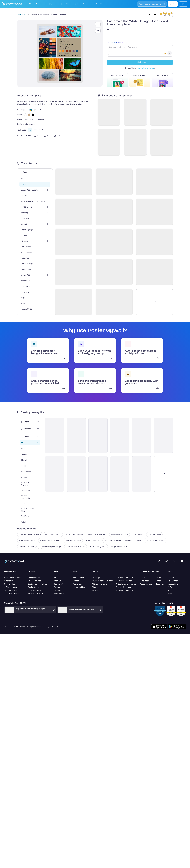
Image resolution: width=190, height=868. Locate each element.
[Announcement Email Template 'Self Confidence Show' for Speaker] (76, 474)
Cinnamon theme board (155, 540)
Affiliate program (11, 587)
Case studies (10, 584)
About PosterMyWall (13, 578)
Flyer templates (154, 534)
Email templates (35, 581)
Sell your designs (11, 590)
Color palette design (112, 540)
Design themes (34, 587)
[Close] (163, 474)
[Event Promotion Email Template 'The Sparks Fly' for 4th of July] (98, 435)
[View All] (155, 302)
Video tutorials (79, 578)
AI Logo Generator (123, 587)
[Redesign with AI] (140, 49)
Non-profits (59, 593)
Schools (58, 590)
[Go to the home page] (11, 4)
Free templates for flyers (50, 540)
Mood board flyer (93, 540)
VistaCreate (145, 581)
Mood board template (74, 534)
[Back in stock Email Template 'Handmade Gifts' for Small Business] (142, 435)
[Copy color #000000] (33, 115)
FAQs (170, 587)
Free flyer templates (27, 540)
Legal (170, 593)
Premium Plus (60, 584)
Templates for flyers (73, 540)
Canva (142, 578)
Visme (158, 578)
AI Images (96, 590)
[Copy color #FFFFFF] (25, 115)
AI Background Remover (126, 584)
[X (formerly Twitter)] (174, 561)
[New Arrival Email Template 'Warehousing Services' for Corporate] (163, 435)
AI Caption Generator (125, 590)
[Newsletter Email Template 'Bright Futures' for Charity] (55, 474)
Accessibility (173, 584)
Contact (171, 578)
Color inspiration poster (75, 547)
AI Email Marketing (100, 584)
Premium (58, 581)
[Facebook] (159, 561)
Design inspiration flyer (28, 547)
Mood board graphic (98, 547)
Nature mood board (133, 540)
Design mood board (119, 547)
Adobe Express (146, 584)
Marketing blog (79, 587)
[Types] (38, 422)
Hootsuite (160, 584)
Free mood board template (30, 534)
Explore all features (36, 593)
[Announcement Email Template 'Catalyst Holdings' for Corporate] (76, 435)
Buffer (158, 581)
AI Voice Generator (124, 581)
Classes (76, 581)
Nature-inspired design (52, 547)
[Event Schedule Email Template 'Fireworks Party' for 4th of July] (142, 474)
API (169, 590)
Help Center (173, 581)
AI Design (96, 578)
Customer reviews (12, 593)
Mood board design (53, 534)
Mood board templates (97, 534)
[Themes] (38, 436)
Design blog (77, 584)
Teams (57, 587)
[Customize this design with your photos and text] (60, 53)
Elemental (37, 110)
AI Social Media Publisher (102, 581)
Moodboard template (119, 534)
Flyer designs (138, 534)
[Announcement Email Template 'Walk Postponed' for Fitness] (55, 435)
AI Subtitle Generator (125, 578)
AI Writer (96, 587)
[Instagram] (167, 561)
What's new (9, 581)
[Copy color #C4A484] (29, 115)
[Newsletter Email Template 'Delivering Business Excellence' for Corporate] (98, 474)
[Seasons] (38, 429)
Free (56, 578)
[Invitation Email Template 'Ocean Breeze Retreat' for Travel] (120, 474)
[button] (98, 24)
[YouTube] (182, 561)
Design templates (35, 578)
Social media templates (38, 584)
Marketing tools (34, 590)
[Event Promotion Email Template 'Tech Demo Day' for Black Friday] (120, 435)
